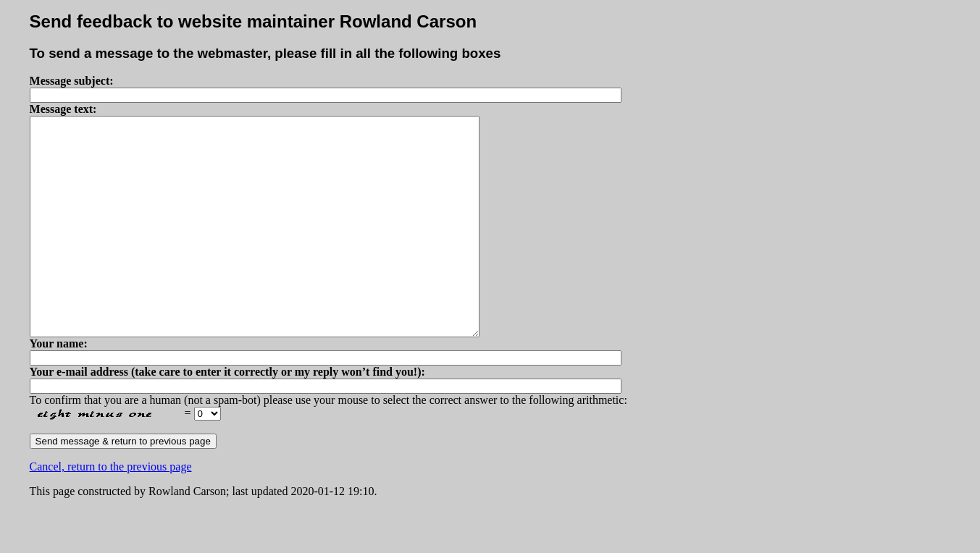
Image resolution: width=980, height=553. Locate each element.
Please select (208, 457)
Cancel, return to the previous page (111, 510)
